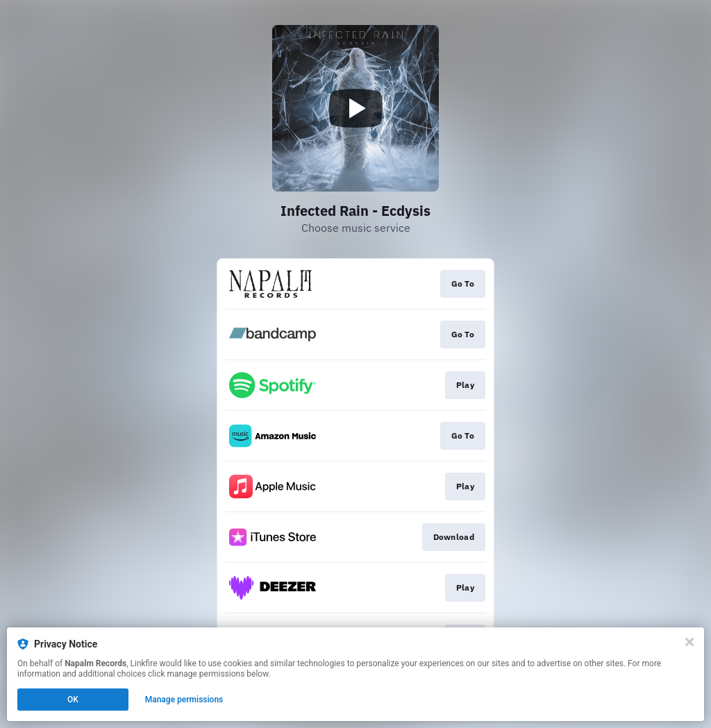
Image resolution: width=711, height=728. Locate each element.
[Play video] (355, 108)
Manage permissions (184, 700)
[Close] (689, 642)
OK (73, 700)
